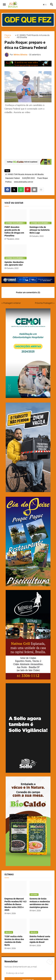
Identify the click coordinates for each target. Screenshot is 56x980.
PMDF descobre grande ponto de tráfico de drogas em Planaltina (14, 231)
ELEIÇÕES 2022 (29, 178)
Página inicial (8, 36)
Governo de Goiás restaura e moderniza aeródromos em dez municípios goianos (40, 903)
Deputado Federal (13, 178)
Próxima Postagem (44, 303)
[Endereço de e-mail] (28, 973)
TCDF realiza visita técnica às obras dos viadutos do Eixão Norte (14, 941)
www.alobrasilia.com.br (24, 182)
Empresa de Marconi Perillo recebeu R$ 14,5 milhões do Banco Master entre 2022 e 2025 (15, 904)
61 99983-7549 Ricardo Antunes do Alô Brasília (33, 36)
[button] (4, 5)
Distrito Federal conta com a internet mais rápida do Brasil (40, 939)
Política (8, 182)
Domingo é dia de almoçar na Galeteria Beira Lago (40, 230)
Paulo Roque (42, 178)
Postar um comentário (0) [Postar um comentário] (28, 292)
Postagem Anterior (12, 303)
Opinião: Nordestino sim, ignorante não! (14, 264)
